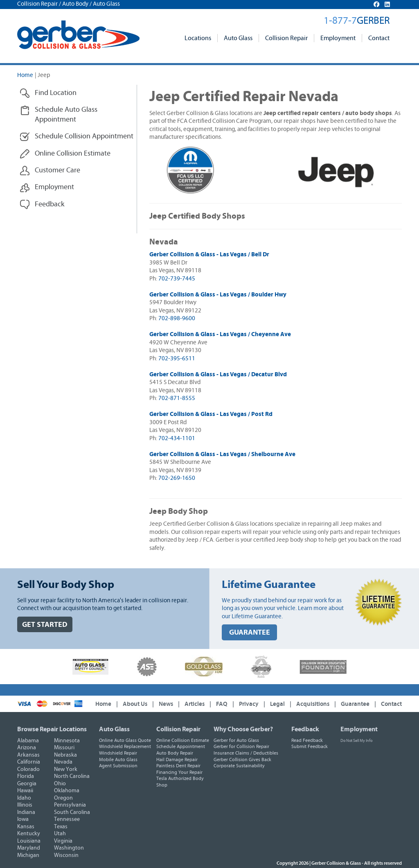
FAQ (222, 704)
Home (25, 75)
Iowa (23, 819)
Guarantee (355, 704)
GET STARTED (45, 625)
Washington (69, 848)
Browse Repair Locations (52, 729)
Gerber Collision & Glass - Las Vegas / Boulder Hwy (218, 295)
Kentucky (29, 834)
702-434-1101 (177, 438)
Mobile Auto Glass (118, 759)
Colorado (28, 769)
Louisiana (29, 841)
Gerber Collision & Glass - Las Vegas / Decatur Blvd (218, 374)
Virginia (63, 841)
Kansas (26, 827)
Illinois (25, 805)
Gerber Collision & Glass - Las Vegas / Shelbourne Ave (222, 454)
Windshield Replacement (125, 746)
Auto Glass (238, 38)
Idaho (24, 798)
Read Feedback (307, 740)
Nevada (63, 762)
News (166, 704)
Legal (277, 704)
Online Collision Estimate (183, 740)
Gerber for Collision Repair (241, 746)
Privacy (249, 704)
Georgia (27, 784)
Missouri (64, 748)
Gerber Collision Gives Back (242, 759)
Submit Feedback (310, 746)
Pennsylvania (70, 805)
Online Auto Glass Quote (125, 740)
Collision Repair (286, 38)
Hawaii (25, 791)
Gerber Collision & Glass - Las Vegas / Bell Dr (209, 254)
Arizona (27, 748)
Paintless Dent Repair (178, 766)
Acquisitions (313, 704)
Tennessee (67, 819)
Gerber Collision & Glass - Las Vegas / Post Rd (211, 414)
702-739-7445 (177, 279)
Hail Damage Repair (177, 759)
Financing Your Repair (179, 772)
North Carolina (72, 776)
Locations (198, 38)
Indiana (26, 812)
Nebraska (65, 755)
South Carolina (72, 812)
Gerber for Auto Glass (236, 740)
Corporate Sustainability (239, 766)
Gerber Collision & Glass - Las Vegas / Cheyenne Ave (220, 334)
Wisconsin (66, 855)
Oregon (63, 798)
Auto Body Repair (175, 753)
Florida (26, 776)
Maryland (29, 848)
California (29, 762)
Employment (338, 38)
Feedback (305, 729)
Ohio (60, 784)
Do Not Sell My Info (356, 741)
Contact (379, 38)
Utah (60, 834)
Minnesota (67, 741)
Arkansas (28, 755)
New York (66, 769)
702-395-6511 (177, 358)
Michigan (28, 855)
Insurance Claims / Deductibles (246, 753)
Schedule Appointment (181, 746)
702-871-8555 (177, 398)
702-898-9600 (177, 318)
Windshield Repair (118, 753)
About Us (135, 704)
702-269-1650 (177, 478)
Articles (195, 704)
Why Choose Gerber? (243, 729)
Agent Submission (118, 766)
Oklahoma (67, 791)
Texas (61, 827)
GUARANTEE (250, 632)
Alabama (28, 741)
